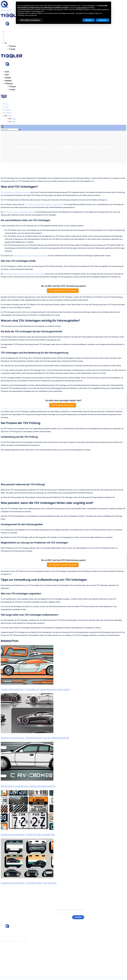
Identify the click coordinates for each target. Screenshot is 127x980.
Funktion (8, 37)
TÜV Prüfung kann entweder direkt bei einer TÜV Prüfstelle (24, 274)
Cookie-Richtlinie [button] (81, 8)
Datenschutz (9, 956)
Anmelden (78, 917)
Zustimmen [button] (103, 20)
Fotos (7, 34)
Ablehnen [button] (89, 20)
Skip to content (6, 10)
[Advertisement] (63, 467)
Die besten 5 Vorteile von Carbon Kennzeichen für (28, 786)
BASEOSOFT (15, 978)
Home (7, 31)
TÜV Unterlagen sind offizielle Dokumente (15, 192)
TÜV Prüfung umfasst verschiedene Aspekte (19, 212)
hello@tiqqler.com (11, 934)
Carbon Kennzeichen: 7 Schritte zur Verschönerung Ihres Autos (35, 689)
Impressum (9, 953)
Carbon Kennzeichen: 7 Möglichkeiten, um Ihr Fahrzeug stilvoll (35, 738)
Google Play (20, 939)
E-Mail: (49, 912)
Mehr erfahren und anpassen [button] (30, 20)
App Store (6, 939)
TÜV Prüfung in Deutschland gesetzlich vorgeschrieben (44, 204)
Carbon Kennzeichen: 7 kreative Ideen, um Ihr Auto (29, 883)
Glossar (7, 951)
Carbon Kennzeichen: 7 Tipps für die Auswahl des (28, 835)
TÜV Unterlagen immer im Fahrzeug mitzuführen (30, 256)
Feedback (8, 40)
